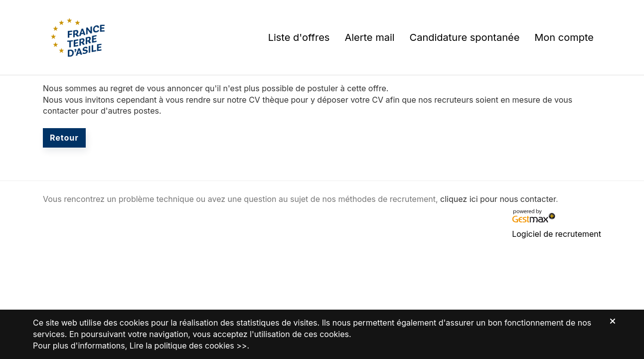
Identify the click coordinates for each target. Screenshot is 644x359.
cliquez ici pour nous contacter (498, 199)
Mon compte (564, 37)
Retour (64, 138)
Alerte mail (369, 37)
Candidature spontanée (465, 37)
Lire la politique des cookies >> (188, 346)
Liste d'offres (299, 37)
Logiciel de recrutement (557, 234)
